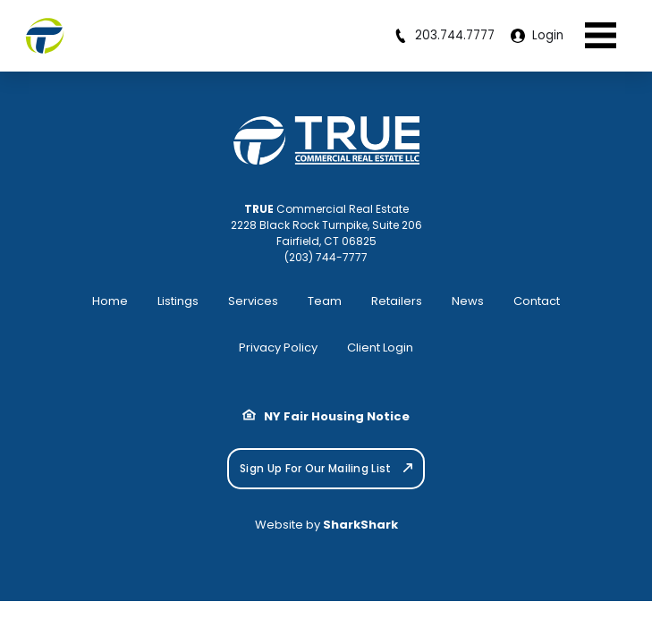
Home (110, 301)
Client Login (380, 347)
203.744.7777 (444, 35)
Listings (178, 301)
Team (325, 301)
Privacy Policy (278, 347)
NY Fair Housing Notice (326, 416)
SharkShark (360, 525)
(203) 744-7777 (326, 257)
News (468, 301)
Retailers (397, 301)
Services (253, 301)
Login (537, 35)
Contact (537, 301)
